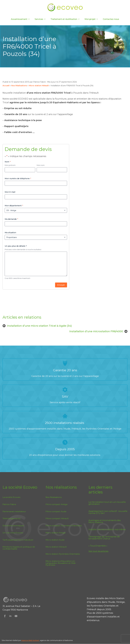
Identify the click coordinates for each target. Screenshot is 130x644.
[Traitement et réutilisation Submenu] (80, 19)
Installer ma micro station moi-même (107, 530)
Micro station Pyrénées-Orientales (63, 554)
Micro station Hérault (39, 86)
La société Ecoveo (11, 497)
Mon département (14, 206)
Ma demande (11, 219)
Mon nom (41, 165)
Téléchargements (11, 518)
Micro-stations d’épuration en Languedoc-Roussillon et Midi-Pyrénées (61, 563)
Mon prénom (10, 165)
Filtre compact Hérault (57, 518)
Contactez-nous (111, 19)
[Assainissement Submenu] (30, 19)
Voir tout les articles (98, 551)
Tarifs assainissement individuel (18, 540)
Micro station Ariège (56, 533)
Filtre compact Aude (56, 511)
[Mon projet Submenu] (98, 19)
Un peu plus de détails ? (16, 246)
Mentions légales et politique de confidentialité (19, 548)
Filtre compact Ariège (57, 504)
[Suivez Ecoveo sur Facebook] (5, 616)
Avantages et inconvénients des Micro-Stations (105, 521)
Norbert (36, 640)
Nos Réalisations (19, 86)
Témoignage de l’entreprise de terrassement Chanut (104, 538)
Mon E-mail (10, 192)
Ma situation (10, 233)
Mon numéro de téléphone (18, 179)
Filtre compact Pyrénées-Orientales (64, 526)
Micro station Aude (55, 540)
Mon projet (90, 19)
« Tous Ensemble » (98, 546)
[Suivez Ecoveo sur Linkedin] (10, 616)
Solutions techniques (13, 526)
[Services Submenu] (46, 19)
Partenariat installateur (14, 511)
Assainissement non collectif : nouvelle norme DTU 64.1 (108, 512)
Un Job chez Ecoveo (13, 533)
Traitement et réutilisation (64, 19)
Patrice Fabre (9, 504)
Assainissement (19, 19)
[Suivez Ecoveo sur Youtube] (16, 616)
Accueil (6, 86)
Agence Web (27, 640)
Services (39, 19)
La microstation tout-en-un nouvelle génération (107, 503)
